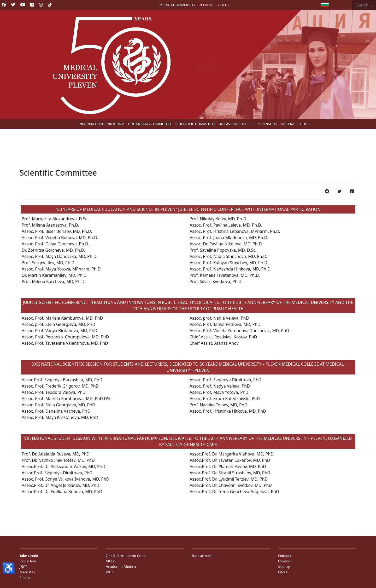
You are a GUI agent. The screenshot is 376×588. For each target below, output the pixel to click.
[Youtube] (23, 5)
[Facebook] (4, 5)
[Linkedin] (32, 5)
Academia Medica (121, 566)
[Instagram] (41, 5)
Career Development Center (126, 556)
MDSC (111, 561)
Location (284, 561)
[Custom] (50, 5)
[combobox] (364, 5)
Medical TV (28, 572)
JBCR (23, 566)
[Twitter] (13, 5)
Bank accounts (203, 556)
